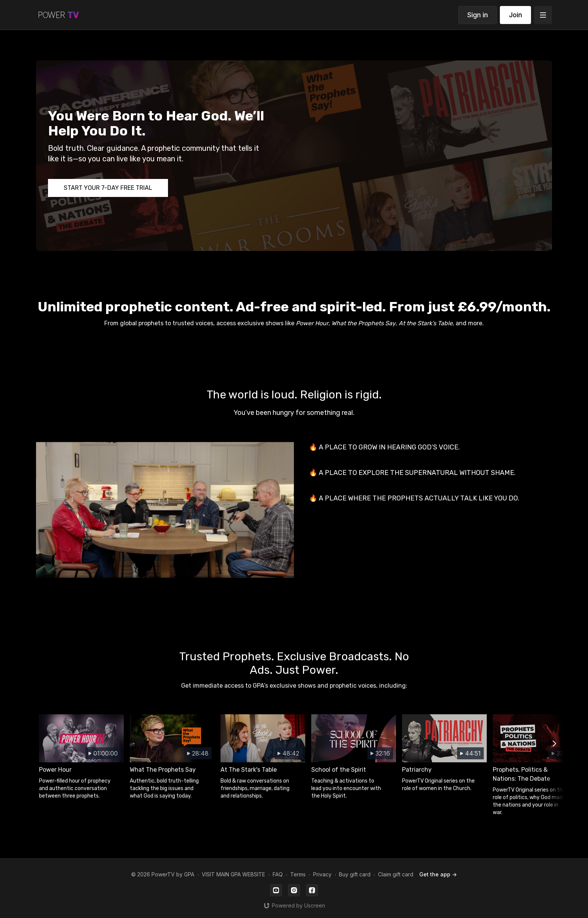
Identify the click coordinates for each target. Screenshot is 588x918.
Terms (298, 874)
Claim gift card (396, 874)
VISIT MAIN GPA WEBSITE (233, 874)
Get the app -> (438, 874)
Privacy (322, 874)
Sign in (478, 15)
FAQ (278, 874)
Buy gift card (355, 874)
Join (515, 15)
